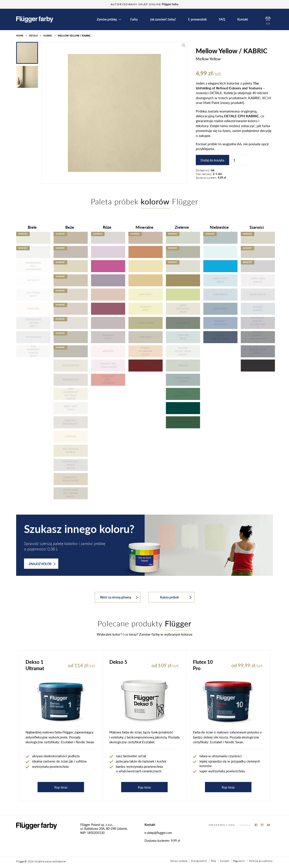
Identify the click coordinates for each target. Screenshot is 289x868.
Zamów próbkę (107, 20)
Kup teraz (61, 787)
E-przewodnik (197, 20)
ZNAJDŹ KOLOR (42, 564)
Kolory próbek (176, 597)
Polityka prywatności (261, 861)
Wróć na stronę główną (119, 597)
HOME (20, 35)
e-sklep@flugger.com (158, 833)
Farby (134, 20)
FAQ (222, 20)
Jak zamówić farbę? (163, 20)
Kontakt (243, 20)
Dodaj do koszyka (212, 160)
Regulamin (239, 861)
